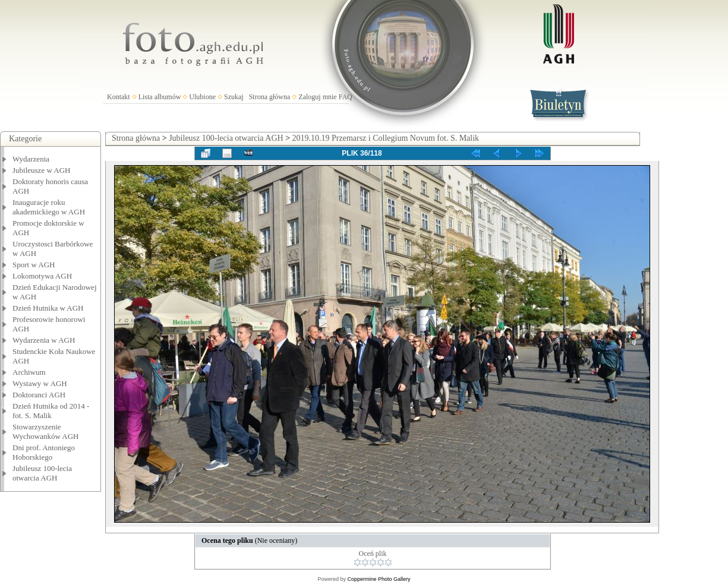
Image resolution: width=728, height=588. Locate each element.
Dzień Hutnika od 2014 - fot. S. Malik (51, 411)
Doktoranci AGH (39, 395)
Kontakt (119, 97)
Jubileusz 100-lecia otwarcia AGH (42, 473)
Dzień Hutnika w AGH (48, 308)
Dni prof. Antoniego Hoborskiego (44, 452)
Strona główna (270, 97)
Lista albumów (160, 97)
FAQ (346, 97)
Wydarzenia (31, 159)
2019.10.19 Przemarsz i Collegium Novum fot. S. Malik (386, 138)
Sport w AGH (34, 265)
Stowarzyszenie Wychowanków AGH (46, 431)
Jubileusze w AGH (42, 170)
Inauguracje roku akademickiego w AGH (49, 207)
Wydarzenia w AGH (44, 340)
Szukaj (234, 97)
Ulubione (202, 97)
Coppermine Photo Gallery (379, 579)
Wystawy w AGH (40, 383)
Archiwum (29, 372)
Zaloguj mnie (317, 97)
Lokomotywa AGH (42, 276)
